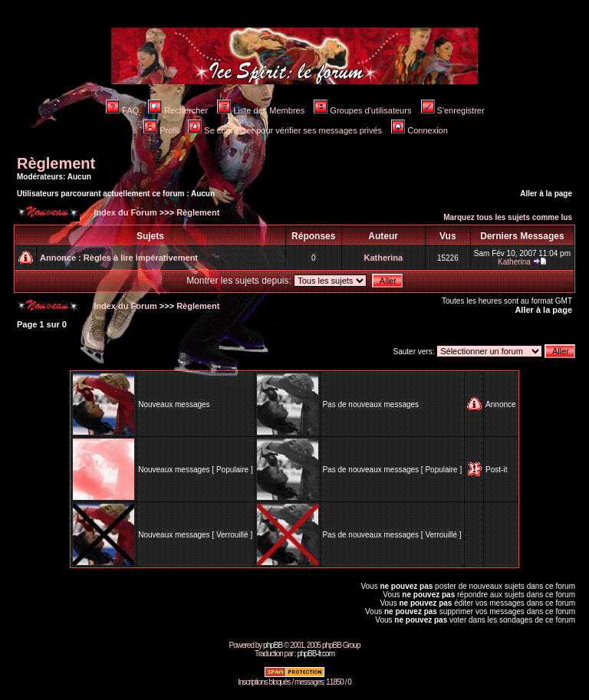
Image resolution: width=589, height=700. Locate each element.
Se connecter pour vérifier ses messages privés (285, 130)
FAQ (122, 110)
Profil (161, 130)
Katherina (383, 258)
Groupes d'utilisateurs (362, 110)
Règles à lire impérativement (141, 258)
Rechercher (178, 110)
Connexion (420, 130)
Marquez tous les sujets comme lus (508, 217)
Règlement (56, 163)
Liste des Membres (261, 110)
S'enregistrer (453, 110)
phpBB (273, 645)
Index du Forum (124, 212)
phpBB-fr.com (316, 654)
